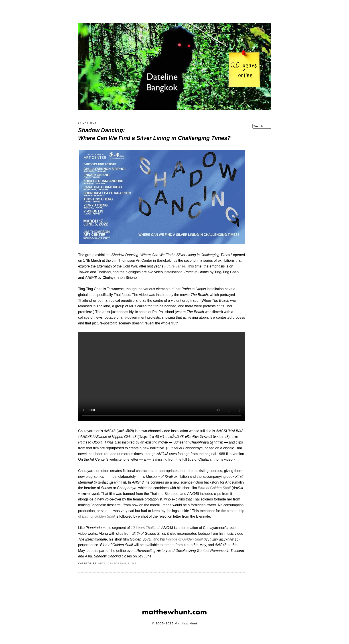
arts (102, 566)
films (132, 566)
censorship (117, 566)
